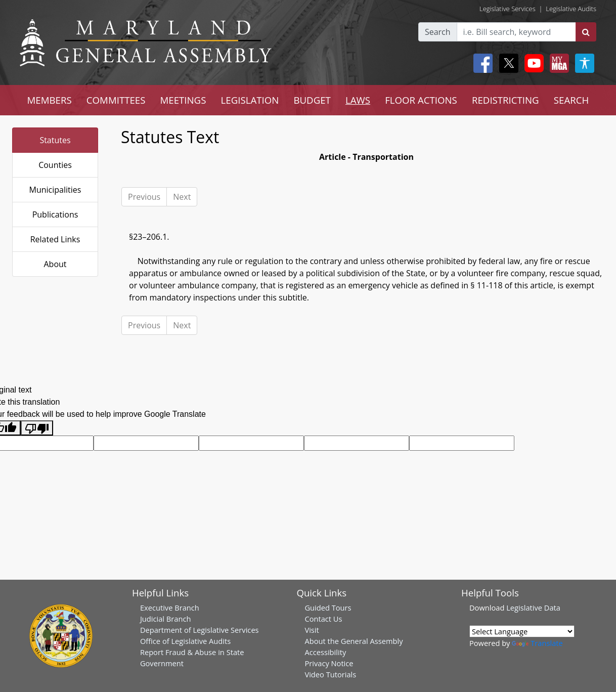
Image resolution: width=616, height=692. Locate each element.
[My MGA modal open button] (557, 63)
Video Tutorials (330, 674)
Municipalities (55, 190)
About (55, 264)
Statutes (55, 140)
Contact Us (323, 619)
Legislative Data (533, 608)
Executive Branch (170, 608)
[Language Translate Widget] (522, 631)
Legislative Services (508, 9)
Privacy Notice (329, 663)
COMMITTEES (116, 100)
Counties (55, 165)
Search (438, 32)
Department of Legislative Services (200, 630)
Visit (312, 630)
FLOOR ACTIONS (421, 100)
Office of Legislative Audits (185, 641)
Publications (55, 214)
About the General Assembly (354, 641)
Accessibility (325, 652)
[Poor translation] (37, 428)
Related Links (55, 239)
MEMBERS (50, 100)
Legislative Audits (571, 9)
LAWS (358, 100)
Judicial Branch (166, 619)
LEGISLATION (250, 100)
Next (182, 197)
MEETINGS (183, 100)
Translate (537, 643)
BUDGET (312, 100)
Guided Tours (328, 608)
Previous (144, 197)
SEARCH (571, 100)
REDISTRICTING (505, 100)
